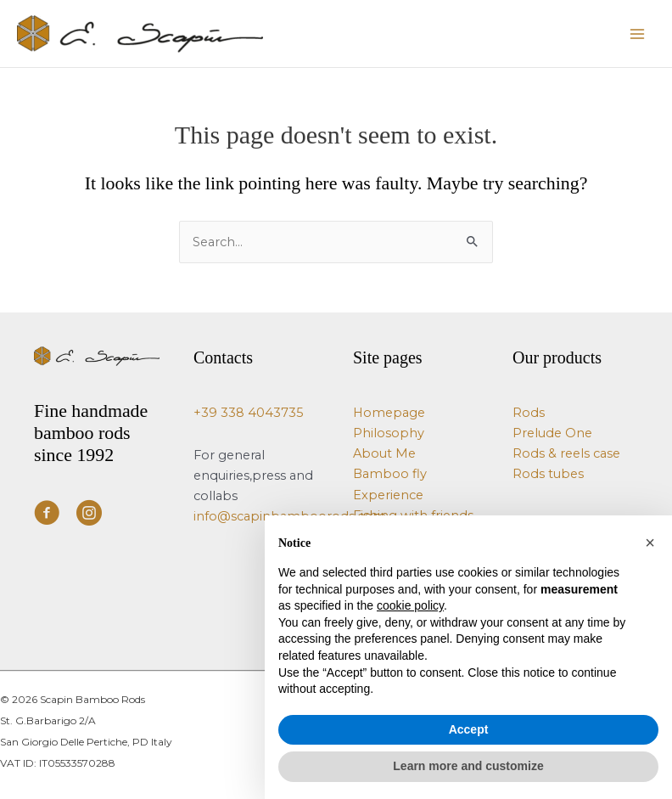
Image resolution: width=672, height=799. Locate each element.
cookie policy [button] (410, 605)
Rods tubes (548, 474)
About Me (384, 453)
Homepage (389, 413)
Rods (529, 413)
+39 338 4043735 (249, 413)
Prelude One (552, 433)
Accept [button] (469, 729)
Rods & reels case (566, 453)
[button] (650, 543)
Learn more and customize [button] (468, 766)
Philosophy (389, 433)
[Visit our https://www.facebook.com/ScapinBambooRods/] (47, 515)
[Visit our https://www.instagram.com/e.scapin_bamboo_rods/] (89, 515)
